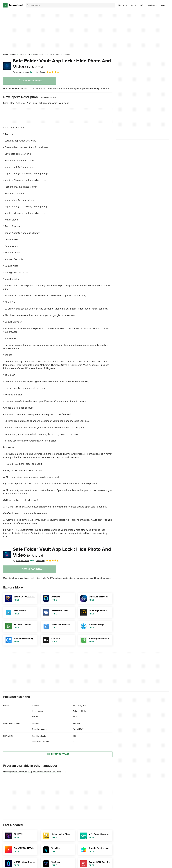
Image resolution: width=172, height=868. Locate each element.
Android (152, 5)
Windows (122, 5)
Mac (133, 5)
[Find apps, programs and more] (70, 5)
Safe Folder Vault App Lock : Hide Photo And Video (62, 64)
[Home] (5, 55)
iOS (141, 5)
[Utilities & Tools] (24, 55)
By (21, 72)
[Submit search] (28, 5)
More (164, 5)
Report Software (58, 754)
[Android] (13, 55)
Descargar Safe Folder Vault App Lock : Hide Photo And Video (32, 772)
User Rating (48, 72)
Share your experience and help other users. (90, 88)
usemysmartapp (50, 97)
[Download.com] (13, 5)
